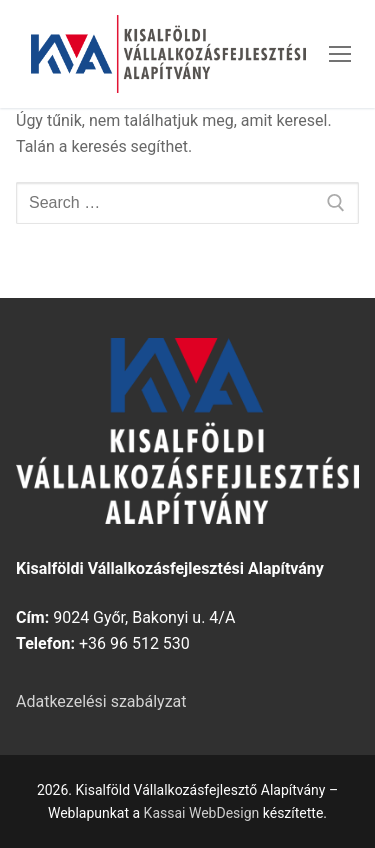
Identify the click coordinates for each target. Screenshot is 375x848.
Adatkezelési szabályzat (101, 701)
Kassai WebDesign (202, 813)
